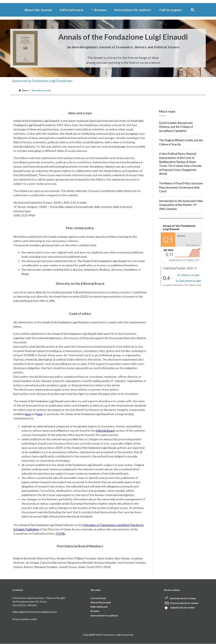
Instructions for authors (133, 10)
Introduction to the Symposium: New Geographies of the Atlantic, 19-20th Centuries (181, 205)
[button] (193, 10)
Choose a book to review (184, 603)
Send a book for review (183, 598)
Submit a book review (182, 608)
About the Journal (38, 10)
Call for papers (171, 10)
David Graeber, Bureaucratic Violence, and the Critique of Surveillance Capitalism (176, 127)
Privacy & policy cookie (25, 619)
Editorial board (71, 10)
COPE (61, 534)
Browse (99, 10)
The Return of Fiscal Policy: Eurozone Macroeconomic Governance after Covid (181, 187)
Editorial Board (105, 431)
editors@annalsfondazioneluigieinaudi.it (34, 612)
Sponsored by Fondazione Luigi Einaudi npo (42, 81)
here (28, 414)
